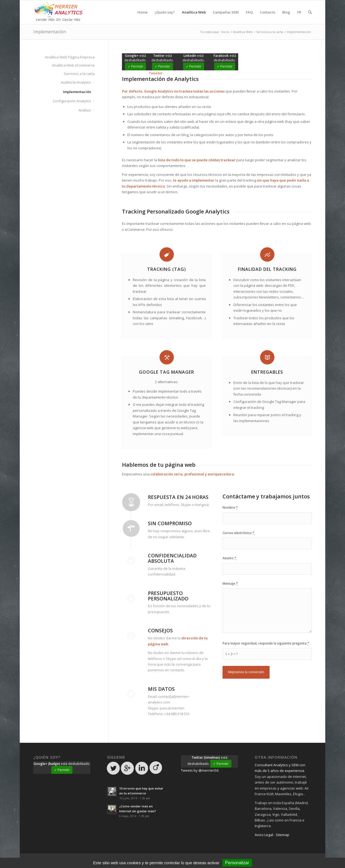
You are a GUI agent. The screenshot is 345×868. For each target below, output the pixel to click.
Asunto (229, 558)
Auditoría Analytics (76, 82)
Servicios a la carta (270, 32)
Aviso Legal (264, 835)
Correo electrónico (238, 533)
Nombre (230, 507)
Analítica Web (243, 32)
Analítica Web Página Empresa (70, 57)
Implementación (50, 32)
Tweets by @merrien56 (200, 770)
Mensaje (230, 583)
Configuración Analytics (72, 101)
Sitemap (283, 835)
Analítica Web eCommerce (73, 65)
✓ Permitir (135, 66)
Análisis (85, 110)
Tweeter (156, 73)
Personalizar (237, 863)
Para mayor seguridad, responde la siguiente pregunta (266, 643)
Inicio (225, 32)
